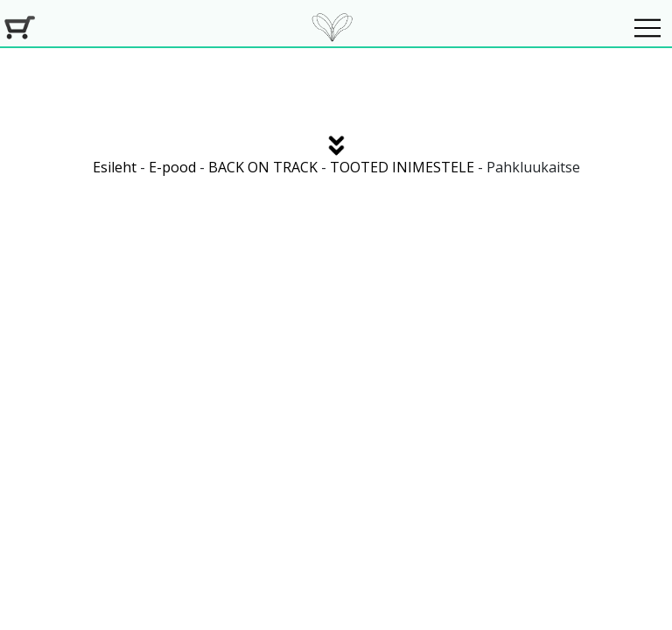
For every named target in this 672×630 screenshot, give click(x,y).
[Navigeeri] (647, 28)
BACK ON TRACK (263, 167)
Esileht (115, 167)
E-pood (172, 167)
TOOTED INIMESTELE (402, 167)
